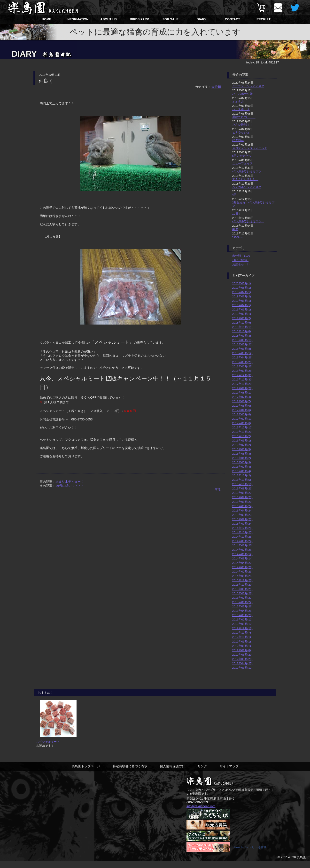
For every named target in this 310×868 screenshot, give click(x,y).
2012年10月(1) (242, 637)
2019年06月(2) (242, 296)
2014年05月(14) (242, 558)
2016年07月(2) (242, 445)
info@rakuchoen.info (201, 813)
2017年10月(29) (242, 384)
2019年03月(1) (242, 309)
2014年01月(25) (242, 576)
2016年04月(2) (242, 458)
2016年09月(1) (242, 440)
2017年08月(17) (242, 392)
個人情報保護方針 (172, 773)
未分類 (216, 87)
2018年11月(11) (242, 327)
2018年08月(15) (242, 340)
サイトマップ (229, 773)
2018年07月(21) (242, 344)
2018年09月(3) (242, 336)
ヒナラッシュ (241, 132)
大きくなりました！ (245, 179)
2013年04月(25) (242, 611)
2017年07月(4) (242, 397)
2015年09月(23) (242, 488)
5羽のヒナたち (242, 156)
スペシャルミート (48, 748)
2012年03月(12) (242, 668)
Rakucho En (241, 854)
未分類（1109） (243, 256)
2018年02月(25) (242, 366)
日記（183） (240, 260)
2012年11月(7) (242, 632)
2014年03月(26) (242, 567)
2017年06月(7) (242, 401)
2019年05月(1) (242, 301)
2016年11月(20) (242, 432)
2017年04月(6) (242, 410)
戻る (218, 490)
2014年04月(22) (242, 563)
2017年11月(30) (242, 379)
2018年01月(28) (242, 371)
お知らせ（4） (242, 264)
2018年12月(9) (242, 322)
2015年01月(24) (242, 523)
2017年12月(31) (242, 375)
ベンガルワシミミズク (247, 171)
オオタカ (238, 101)
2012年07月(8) (242, 650)
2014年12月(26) (242, 528)
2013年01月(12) (242, 624)
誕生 (235, 229)
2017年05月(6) (242, 406)
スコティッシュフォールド (250, 148)
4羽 (235, 195)
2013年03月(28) (242, 615)
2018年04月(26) (242, 357)
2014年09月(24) (242, 541)
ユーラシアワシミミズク (248, 86)
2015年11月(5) (242, 480)
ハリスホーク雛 (242, 94)
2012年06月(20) (242, 655)
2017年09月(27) (242, 388)
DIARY (201, 19)
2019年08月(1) (242, 288)
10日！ (237, 213)
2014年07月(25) (242, 550)
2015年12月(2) (242, 475)
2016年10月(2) (242, 436)
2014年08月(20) (242, 545)
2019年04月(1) (242, 305)
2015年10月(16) (242, 484)
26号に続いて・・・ (70, 486)
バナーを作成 (258, 854)
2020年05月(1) (242, 283)
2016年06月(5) (242, 449)
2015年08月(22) (242, 493)
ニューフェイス (242, 163)
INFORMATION (78, 19)
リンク (202, 773)
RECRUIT (263, 19)
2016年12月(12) (242, 427)
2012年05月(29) (242, 659)
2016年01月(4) (242, 471)
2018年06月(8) (242, 349)
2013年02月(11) (242, 619)
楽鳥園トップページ (86, 773)
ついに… (238, 237)
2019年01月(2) (242, 318)
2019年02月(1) (242, 314)
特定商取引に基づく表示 (130, 773)
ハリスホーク (241, 109)
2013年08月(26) (242, 593)
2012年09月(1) (242, 641)
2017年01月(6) (242, 423)
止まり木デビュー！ (70, 482)
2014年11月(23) (242, 532)
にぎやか (238, 140)
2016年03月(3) (242, 462)
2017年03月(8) (242, 414)
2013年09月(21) (242, 589)
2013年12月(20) (242, 580)
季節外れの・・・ (244, 117)
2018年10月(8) (242, 331)
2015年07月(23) (242, 497)
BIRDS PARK (139, 19)
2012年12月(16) (242, 628)
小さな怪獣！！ (242, 125)
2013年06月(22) (242, 602)
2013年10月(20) (242, 585)
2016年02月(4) (242, 467)
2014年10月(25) (242, 537)
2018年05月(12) (242, 353)
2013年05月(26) (242, 606)
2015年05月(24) (242, 506)
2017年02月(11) (242, 419)
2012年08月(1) (242, 646)
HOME (47, 19)
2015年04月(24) (242, 510)
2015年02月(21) (242, 519)
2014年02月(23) (242, 571)
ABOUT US (108, 19)
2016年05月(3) (242, 453)
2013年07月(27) (242, 598)
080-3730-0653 (197, 809)
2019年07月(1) (242, 292)
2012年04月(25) (242, 663)
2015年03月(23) (242, 515)
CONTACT (233, 19)
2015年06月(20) (242, 502)
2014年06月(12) (242, 554)
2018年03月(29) (242, 362)
